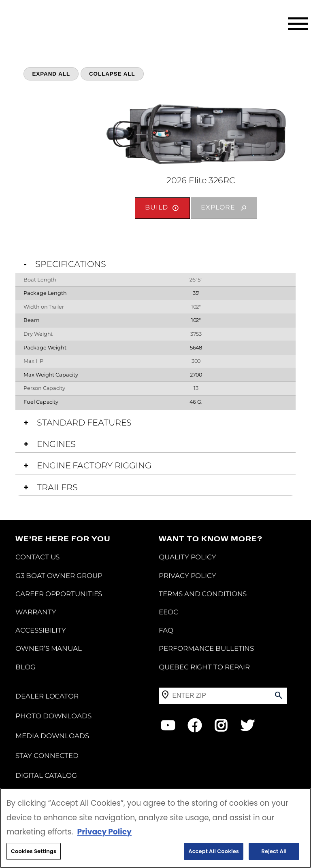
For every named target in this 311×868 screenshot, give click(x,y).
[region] (155, 828)
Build (157, 207)
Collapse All (112, 74)
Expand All (51, 74)
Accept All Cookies (214, 851)
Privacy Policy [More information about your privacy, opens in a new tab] (104, 832)
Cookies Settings (34, 851)
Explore (218, 207)
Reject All (274, 851)
